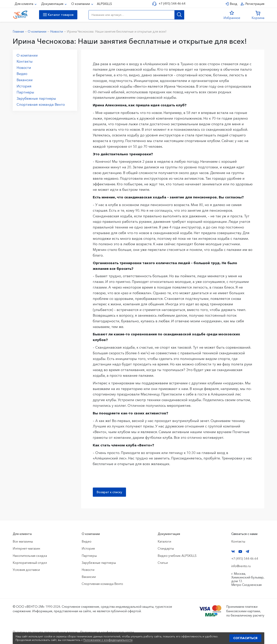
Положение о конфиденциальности (107, 632)
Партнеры (25, 92)
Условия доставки (26, 570)
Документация (53, 4)
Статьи (163, 563)
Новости (24, 68)
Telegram (248, 551)
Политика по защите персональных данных (45, 632)
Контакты (25, 61)
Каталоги (164, 541)
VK (233, 551)
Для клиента (24, 4)
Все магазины (23, 541)
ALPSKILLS (104, 4)
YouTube (240, 552)
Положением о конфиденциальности (108, 640)
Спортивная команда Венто (41, 105)
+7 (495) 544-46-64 (172, 4)
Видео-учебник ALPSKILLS (177, 556)
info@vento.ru (241, 566)
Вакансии (25, 80)
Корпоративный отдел (30, 563)
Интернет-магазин (26, 548)
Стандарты (166, 548)
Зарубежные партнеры (36, 99)
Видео (22, 74)
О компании (81, 4)
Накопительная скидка (30, 556)
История (24, 86)
